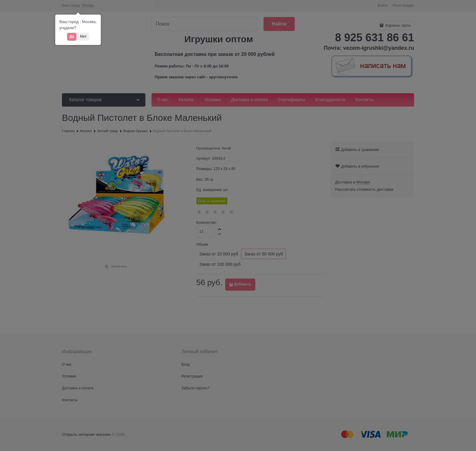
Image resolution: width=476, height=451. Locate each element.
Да (72, 36)
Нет (83, 36)
